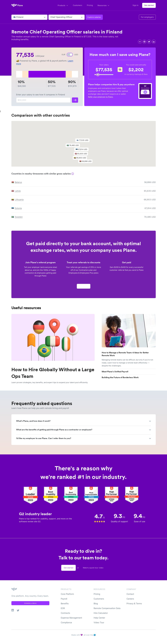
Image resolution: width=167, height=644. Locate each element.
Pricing (90, 5)
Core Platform (67, 594)
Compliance (66, 623)
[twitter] (149, 42)
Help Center (99, 618)
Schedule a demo (30, 603)
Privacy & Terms (134, 604)
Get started (149, 5)
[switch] (70, 55)
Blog (96, 604)
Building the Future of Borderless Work (120, 377)
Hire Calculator (101, 613)
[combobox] (14, 17)
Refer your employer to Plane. (101, 97)
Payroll (64, 599)
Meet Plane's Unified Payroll (115, 372)
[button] (84, 142)
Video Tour (99, 623)
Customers (78, 5)
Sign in (135, 5)
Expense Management (71, 618)
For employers (147, 17)
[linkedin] (154, 42)
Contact (130, 594)
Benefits (65, 604)
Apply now (84, 287)
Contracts (65, 613)
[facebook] (144, 42)
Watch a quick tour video (93, 568)
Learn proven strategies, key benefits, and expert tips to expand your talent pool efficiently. (50, 382)
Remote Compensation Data (107, 608)
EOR (63, 608)
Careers (130, 599)
